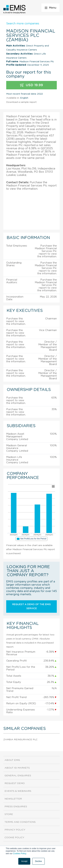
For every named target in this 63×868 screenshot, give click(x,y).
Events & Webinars (18, 791)
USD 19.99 (32, 85)
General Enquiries (18, 776)
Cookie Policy (14, 838)
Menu (50, 8)
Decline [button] (38, 861)
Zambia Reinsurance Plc (20, 740)
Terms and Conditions (20, 822)
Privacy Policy (15, 830)
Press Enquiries (16, 807)
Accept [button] (24, 861)
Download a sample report (21, 102)
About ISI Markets (17, 768)
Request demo (15, 783)
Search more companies (23, 24)
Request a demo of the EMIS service (32, 606)
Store (9, 814)
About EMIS (12, 760)
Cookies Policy (19, 854)
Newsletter (13, 799)
